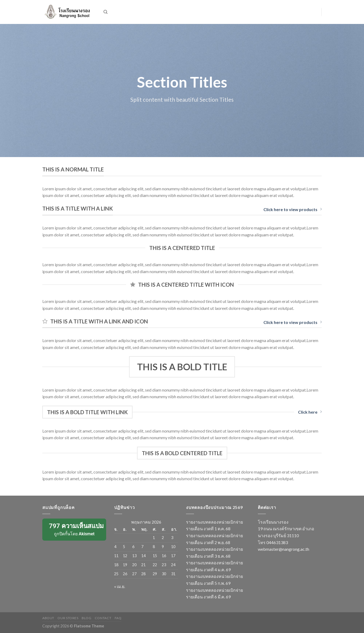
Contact (103, 618)
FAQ (118, 618)
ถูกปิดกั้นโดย (75, 529)
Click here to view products (293, 209)
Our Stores (68, 618)
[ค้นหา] (106, 12)
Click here (310, 412)
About (48, 618)
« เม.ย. (120, 586)
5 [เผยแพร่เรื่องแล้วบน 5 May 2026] (124, 547)
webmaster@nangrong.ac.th (284, 549)
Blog (86, 618)
